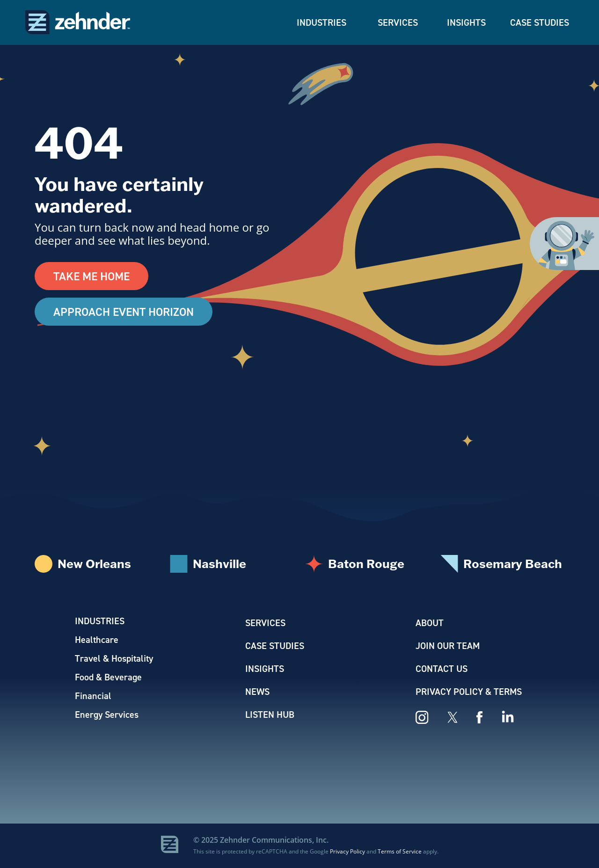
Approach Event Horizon (124, 312)
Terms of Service (400, 851)
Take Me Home (91, 276)
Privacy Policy (347, 851)
